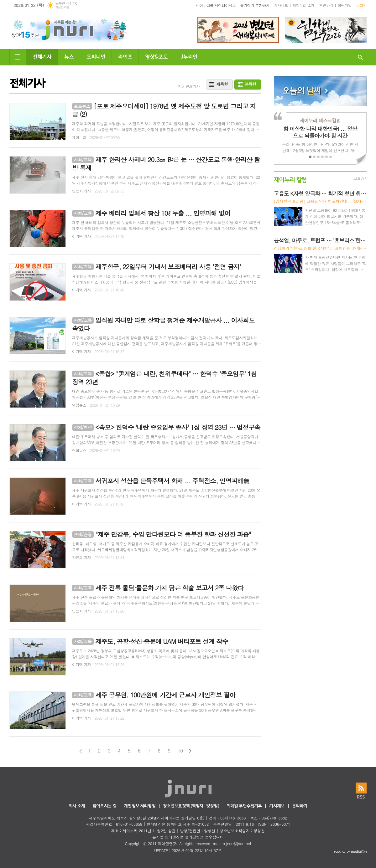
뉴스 (69, 56)
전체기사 (42, 56)
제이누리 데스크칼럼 (320, 120)
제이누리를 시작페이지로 (216, 5)
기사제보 (281, 5)
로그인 (361, 5)
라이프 (125, 56)
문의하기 (300, 806)
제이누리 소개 (303, 5)
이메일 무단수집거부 (244, 806)
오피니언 (96, 56)
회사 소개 (77, 806)
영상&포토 (156, 56)
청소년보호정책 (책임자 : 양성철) (191, 806)
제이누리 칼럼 (290, 179)
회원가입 (345, 5)
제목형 (222, 84)
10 (180, 751)
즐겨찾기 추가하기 (255, 5)
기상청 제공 (62, 7)
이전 (81, 751)
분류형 (251, 84)
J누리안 (189, 56)
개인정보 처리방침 (139, 806)
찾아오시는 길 (104, 806)
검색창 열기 (360, 57)
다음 (190, 751)
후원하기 (326, 5)
